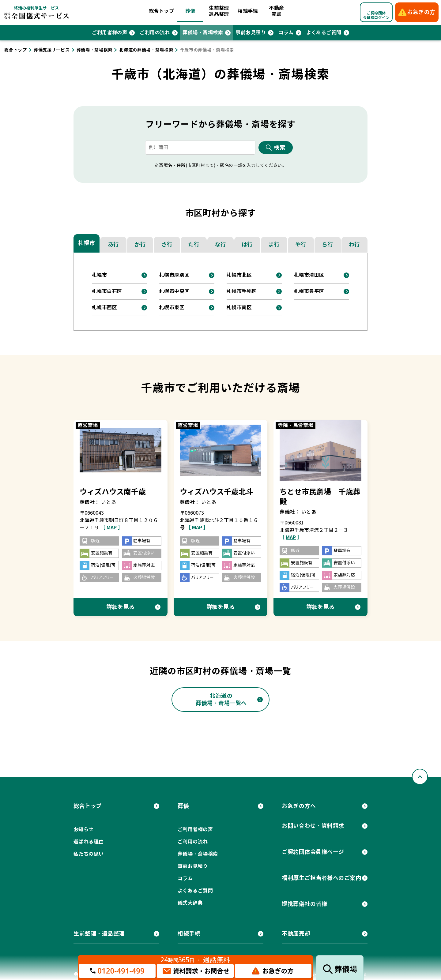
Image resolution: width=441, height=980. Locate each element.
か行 (140, 244)
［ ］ (112, 528)
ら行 (328, 244)
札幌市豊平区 (309, 291)
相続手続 (248, 11)
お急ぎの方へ (299, 806)
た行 (194, 244)
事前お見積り (251, 33)
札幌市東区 (172, 308)
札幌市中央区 (174, 291)
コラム (286, 33)
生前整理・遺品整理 (99, 934)
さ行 (167, 244)
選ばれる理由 (89, 842)
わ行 (354, 244)
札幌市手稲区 (242, 291)
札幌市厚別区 (174, 275)
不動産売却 (276, 11)
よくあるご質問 (324, 33)
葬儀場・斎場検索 (203, 33)
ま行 (274, 244)
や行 (301, 244)
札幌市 (87, 243)
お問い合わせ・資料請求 (313, 826)
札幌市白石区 (107, 291)
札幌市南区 (239, 308)
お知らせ (84, 830)
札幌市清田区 (309, 275)
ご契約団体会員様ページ (313, 852)
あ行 (113, 244)
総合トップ (161, 11)
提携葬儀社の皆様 (304, 904)
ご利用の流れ (155, 33)
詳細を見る (121, 607)
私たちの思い (89, 854)
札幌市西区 (104, 308)
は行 (247, 244)
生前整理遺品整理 (219, 11)
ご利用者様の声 (109, 33)
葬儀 (190, 11)
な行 (220, 244)
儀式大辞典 (190, 903)
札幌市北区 (239, 275)
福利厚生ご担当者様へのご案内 (322, 878)
